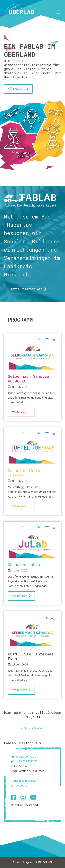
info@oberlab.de (26, 757)
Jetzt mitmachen (25, 289)
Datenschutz (19, 786)
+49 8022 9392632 (27, 762)
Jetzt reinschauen (31, 728)
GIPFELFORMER (44, 863)
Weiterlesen (20, 412)
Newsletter (21, 89)
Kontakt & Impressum (25, 781)
